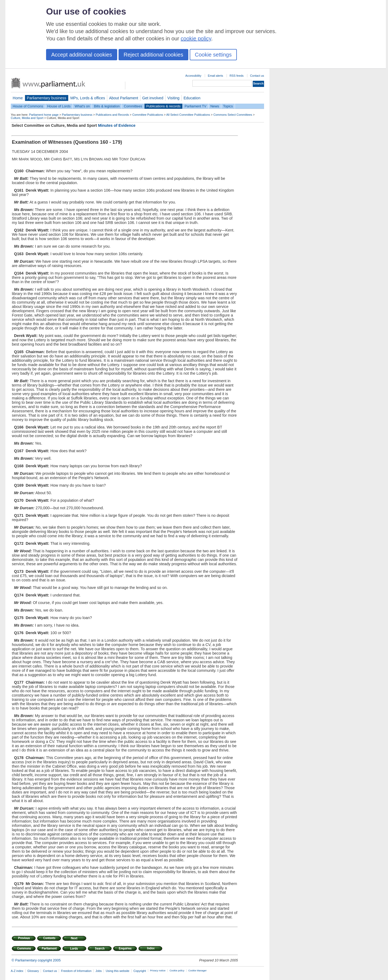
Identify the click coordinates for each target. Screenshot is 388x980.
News (215, 106)
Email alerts (215, 76)
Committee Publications (148, 115)
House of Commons (28, 106)
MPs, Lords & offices (88, 98)
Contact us (257, 76)
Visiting (173, 98)
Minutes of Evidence (117, 125)
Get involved (153, 98)
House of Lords (59, 106)
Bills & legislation (107, 106)
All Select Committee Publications (188, 115)
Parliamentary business (47, 98)
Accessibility (193, 76)
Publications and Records (112, 115)
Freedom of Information (76, 971)
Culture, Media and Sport (27, 118)
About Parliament (124, 98)
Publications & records (163, 106)
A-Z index (17, 971)
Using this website (117, 971)
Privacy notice (158, 971)
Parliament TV (195, 106)
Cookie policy (177, 971)
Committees (133, 106)
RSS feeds (237, 76)
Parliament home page (44, 115)
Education (192, 98)
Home (18, 98)
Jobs (98, 971)
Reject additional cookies (153, 55)
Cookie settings (213, 55)
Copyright (140, 971)
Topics (228, 106)
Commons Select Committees (233, 115)
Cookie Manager (198, 971)
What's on (82, 106)
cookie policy (196, 38)
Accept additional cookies (82, 55)
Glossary (33, 971)
